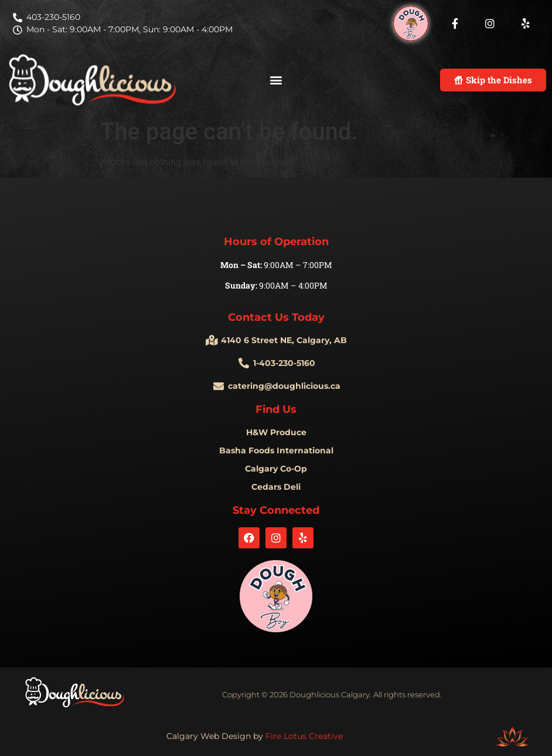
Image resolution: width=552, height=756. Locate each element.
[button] (276, 80)
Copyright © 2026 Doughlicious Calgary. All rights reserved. (332, 694)
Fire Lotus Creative (304, 736)
